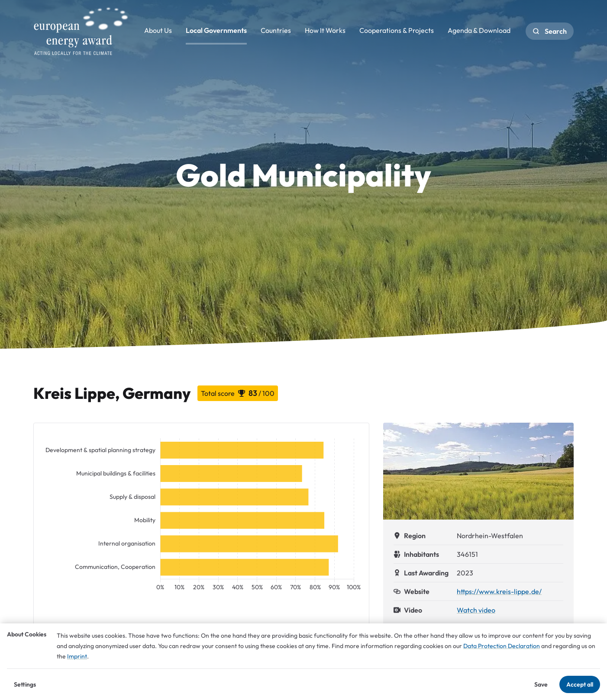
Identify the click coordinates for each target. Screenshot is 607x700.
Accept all (580, 684)
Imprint (77, 656)
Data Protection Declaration (502, 646)
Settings (25, 684)
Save (541, 684)
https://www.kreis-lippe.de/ (499, 591)
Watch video (476, 610)
